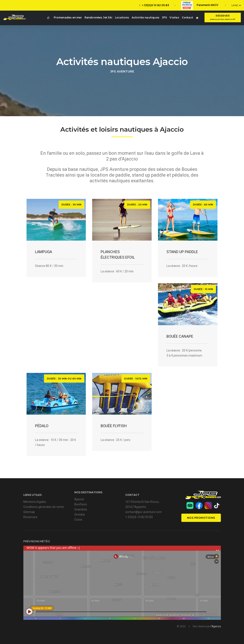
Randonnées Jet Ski (98, 17)
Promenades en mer (68, 17)
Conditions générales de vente (44, 507)
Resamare (30, 517)
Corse (78, 520)
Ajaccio (79, 499)
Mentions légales (35, 502)
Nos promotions (201, 518)
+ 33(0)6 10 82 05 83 (154, 5)
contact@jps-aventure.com (144, 512)
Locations (122, 17)
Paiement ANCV (200, 5)
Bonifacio (81, 504)
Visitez (174, 17)
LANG (235, 5)
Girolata (80, 514)
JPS (164, 17)
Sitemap (29, 512)
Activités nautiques (145, 17)
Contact (187, 17)
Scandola (81, 509)
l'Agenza (216, 626)
